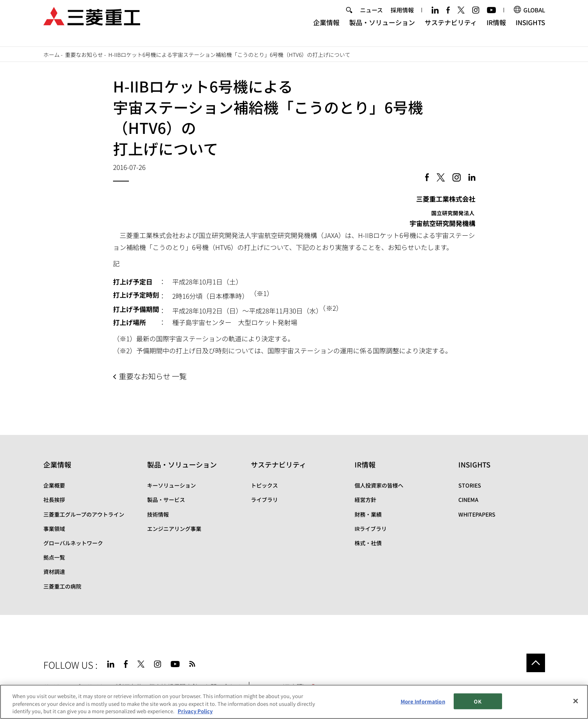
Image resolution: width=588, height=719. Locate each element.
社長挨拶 (54, 500)
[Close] (576, 701)
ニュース (371, 17)
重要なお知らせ (84, 55)
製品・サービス (166, 500)
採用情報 (402, 17)
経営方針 (365, 500)
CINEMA (468, 500)
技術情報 (158, 514)
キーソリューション (171, 485)
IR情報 (496, 29)
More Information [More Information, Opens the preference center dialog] (423, 701)
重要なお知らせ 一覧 (153, 376)
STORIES (470, 485)
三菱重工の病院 (62, 586)
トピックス (264, 485)
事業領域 (54, 529)
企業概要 (54, 485)
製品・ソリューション (382, 29)
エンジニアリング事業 (174, 529)
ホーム (51, 55)
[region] (294, 702)
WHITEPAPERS (477, 514)
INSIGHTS (530, 29)
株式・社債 (368, 543)
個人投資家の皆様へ (379, 485)
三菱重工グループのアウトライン (84, 514)
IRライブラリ (371, 529)
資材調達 (54, 572)
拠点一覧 (54, 557)
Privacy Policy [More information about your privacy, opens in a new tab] (195, 711)
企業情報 (326, 29)
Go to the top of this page (536, 663)
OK (477, 701)
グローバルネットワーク (73, 543)
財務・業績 (368, 514)
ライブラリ (264, 500)
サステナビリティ (451, 29)
